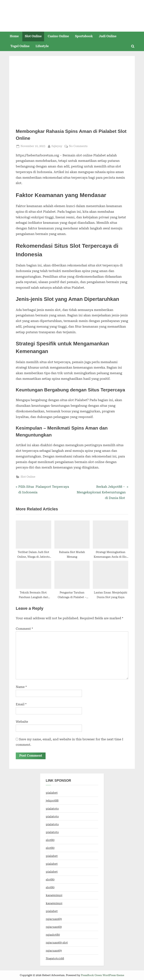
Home (14, 36)
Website (22, 722)
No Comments (78, 146)
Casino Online (58, 36)
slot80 (50, 840)
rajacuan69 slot (57, 943)
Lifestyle (42, 46)
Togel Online (20, 46)
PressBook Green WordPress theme (102, 975)
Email (21, 704)
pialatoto (52, 809)
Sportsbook (84, 36)
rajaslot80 (53, 935)
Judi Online (108, 36)
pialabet (52, 793)
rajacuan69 (54, 919)
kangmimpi (54, 895)
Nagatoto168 (55, 958)
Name (21, 687)
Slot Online (33, 36)
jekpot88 (52, 801)
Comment (24, 629)
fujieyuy (57, 146)
